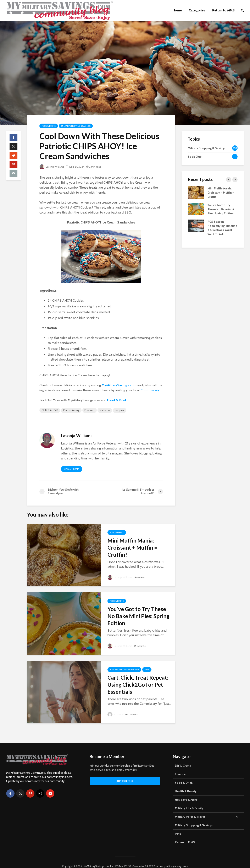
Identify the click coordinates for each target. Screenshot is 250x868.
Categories (197, 10)
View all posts (72, 469)
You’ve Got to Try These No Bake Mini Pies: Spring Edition (138, 616)
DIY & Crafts (183, 758)
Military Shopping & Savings (76, 126)
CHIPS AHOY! (50, 410)
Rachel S (116, 714)
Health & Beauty (186, 784)
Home (177, 10)
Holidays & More (186, 792)
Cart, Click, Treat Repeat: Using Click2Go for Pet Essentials (138, 685)
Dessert (90, 410)
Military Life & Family (189, 801)
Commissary (71, 410)
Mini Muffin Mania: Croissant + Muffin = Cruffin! (132, 548)
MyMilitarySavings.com (119, 385)
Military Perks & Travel (190, 809)
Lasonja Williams (52, 167)
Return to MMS (223, 10)
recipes (120, 410)
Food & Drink (49, 126)
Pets (147, 670)
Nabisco (105, 410)
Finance (180, 767)
